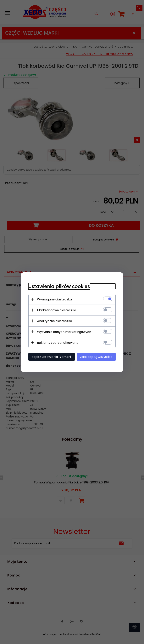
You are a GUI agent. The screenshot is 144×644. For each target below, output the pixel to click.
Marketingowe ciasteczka (56, 310)
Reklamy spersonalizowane (57, 343)
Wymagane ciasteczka (54, 299)
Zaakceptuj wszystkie (97, 357)
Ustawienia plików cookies (58, 286)
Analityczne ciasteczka (54, 321)
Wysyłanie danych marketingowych (63, 332)
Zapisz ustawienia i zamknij (51, 357)
